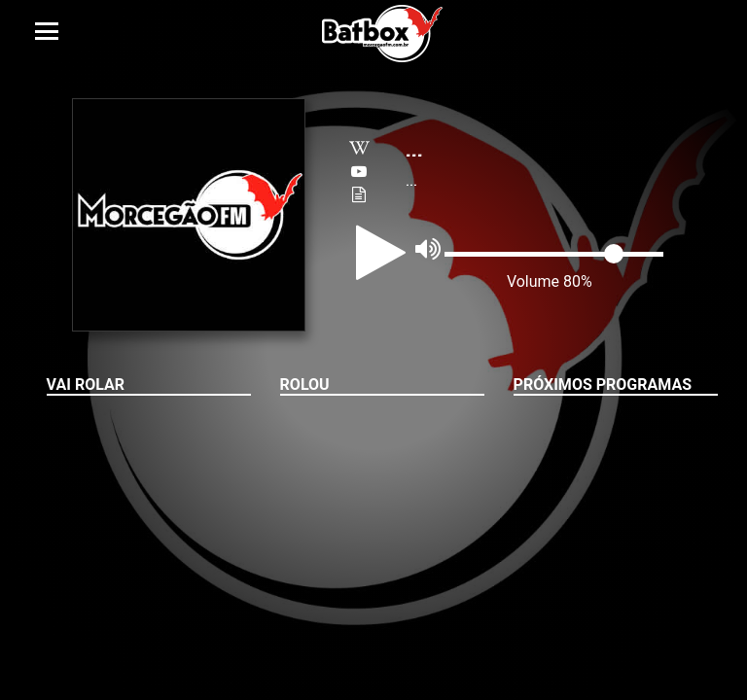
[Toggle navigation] (47, 32)
